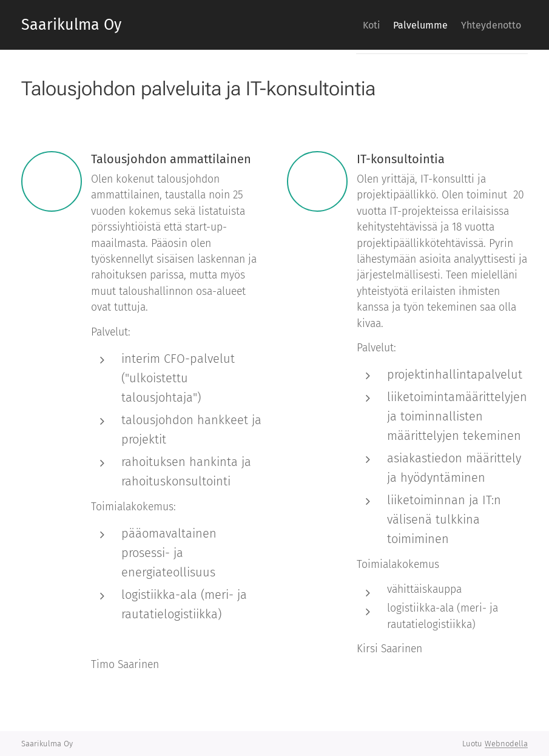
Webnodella (506, 744)
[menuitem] (350, 25)
